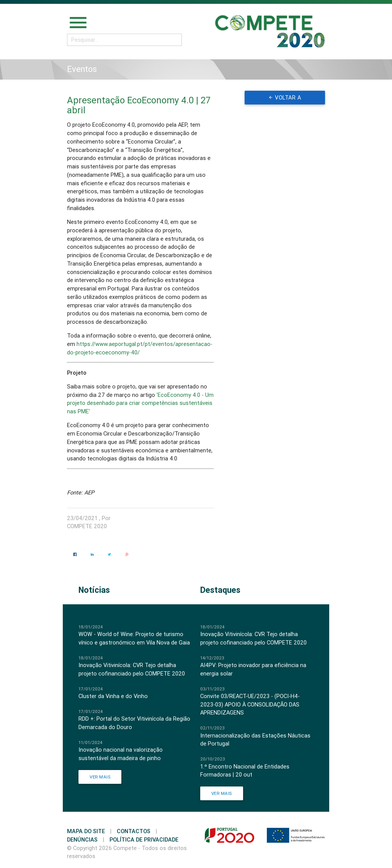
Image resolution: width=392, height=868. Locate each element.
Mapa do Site (86, 831)
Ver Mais (100, 777)
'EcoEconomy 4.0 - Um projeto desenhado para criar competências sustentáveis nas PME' (140, 403)
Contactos (134, 831)
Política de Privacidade (144, 839)
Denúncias (82, 839)
